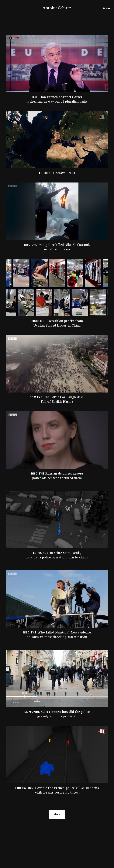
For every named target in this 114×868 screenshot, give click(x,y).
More (57, 814)
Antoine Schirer (57, 7)
